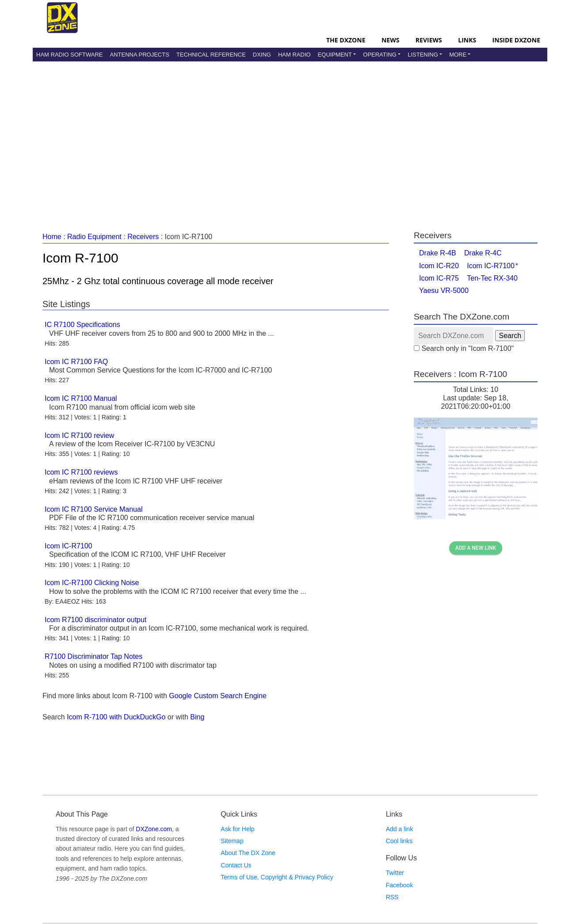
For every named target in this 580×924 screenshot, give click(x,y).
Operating (380, 55)
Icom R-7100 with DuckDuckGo (116, 717)
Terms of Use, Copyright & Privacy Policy (277, 877)
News (390, 40)
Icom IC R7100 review (79, 435)
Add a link (399, 829)
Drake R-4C (483, 253)
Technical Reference (211, 55)
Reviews (429, 40)
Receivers (143, 237)
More (458, 55)
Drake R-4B (438, 253)
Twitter (395, 873)
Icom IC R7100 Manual (81, 398)
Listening (423, 55)
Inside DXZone (516, 40)
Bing (197, 717)
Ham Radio (294, 55)
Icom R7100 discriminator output (95, 620)
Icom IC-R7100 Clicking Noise (92, 583)
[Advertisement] (290, 137)
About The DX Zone (248, 853)
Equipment (335, 55)
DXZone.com (154, 829)
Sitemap (232, 841)
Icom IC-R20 (439, 266)
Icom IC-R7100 (69, 546)
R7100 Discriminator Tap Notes (93, 656)
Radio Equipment (94, 237)
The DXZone (346, 40)
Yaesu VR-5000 (444, 291)
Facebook (399, 885)
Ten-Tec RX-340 (492, 278)
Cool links (399, 841)
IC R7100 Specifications (82, 325)
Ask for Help (237, 829)
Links (467, 40)
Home (52, 237)
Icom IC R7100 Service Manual (93, 509)
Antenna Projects (139, 55)
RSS (392, 897)
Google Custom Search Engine (218, 696)
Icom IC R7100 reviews (81, 472)
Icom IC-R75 (439, 278)
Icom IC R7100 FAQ (76, 362)
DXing (262, 55)
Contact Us (236, 865)
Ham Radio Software (69, 55)
